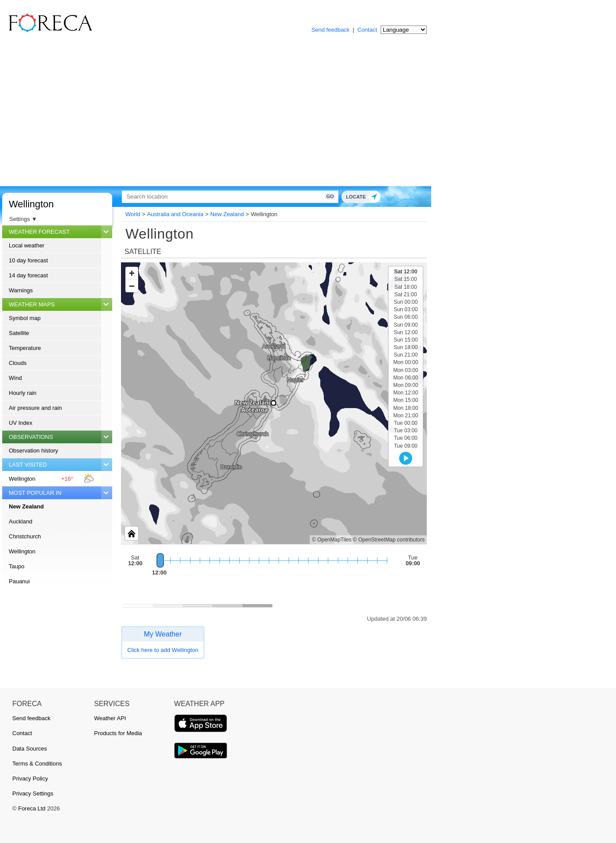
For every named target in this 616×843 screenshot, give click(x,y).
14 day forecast (28, 275)
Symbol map (25, 318)
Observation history (33, 451)
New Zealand (26, 506)
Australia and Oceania (175, 214)
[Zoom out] (132, 286)
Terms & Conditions (37, 764)
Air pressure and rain (35, 408)
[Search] (222, 197)
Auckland (20, 521)
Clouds (18, 363)
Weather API (110, 718)
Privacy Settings (33, 793)
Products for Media (118, 733)
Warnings (21, 290)
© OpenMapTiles (332, 540)
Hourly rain (23, 393)
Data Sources (30, 749)
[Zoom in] (132, 273)
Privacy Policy (30, 779)
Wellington (31, 204)
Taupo (16, 566)
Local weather (27, 245)
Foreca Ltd (32, 808)
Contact (367, 30)
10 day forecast (28, 260)
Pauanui (19, 581)
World (133, 214)
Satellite (19, 333)
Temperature (25, 348)
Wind (15, 378)
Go (316, 196)
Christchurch (25, 536)
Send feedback (331, 30)
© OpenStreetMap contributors (389, 540)
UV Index (20, 423)
